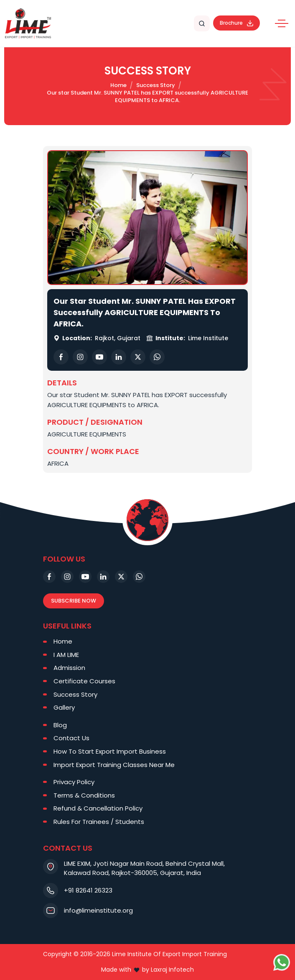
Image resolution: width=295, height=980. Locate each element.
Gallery (64, 707)
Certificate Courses (84, 681)
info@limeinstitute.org (98, 910)
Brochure (237, 23)
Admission (69, 668)
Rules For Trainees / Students (99, 822)
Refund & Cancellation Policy (98, 808)
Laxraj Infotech (172, 970)
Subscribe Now (74, 601)
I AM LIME (66, 655)
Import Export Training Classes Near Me (114, 765)
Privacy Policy (74, 782)
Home (118, 85)
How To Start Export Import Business (110, 751)
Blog (60, 725)
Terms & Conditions (84, 795)
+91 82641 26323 (88, 890)
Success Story (156, 85)
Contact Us (71, 738)
